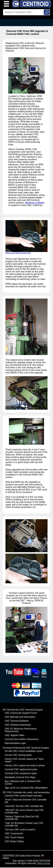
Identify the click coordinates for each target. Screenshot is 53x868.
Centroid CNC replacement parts (21, 769)
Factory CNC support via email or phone (25, 765)
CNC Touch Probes (14, 837)
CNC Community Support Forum (21, 713)
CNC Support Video (15, 735)
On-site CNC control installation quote (24, 751)
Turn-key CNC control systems (20, 830)
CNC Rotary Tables (14, 841)
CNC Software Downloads (18, 725)
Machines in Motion (35, 203)
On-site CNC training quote (18, 755)
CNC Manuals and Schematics (20, 717)
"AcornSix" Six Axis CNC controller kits (24, 806)
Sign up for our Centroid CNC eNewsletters (26, 788)
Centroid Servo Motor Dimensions (22, 739)
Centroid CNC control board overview (23, 796)
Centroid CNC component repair (21, 773)
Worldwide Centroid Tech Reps (20, 777)
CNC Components (14, 833)
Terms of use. (44, 863)
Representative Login (15, 743)
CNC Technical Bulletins (17, 721)
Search (47, 12)
